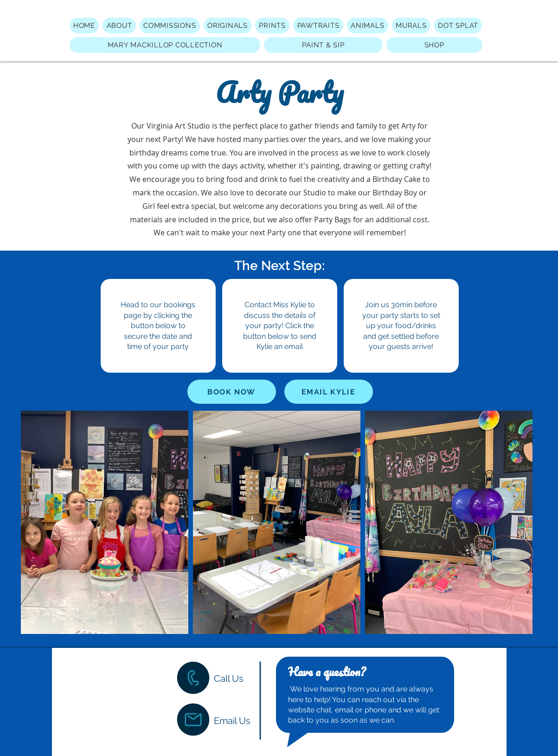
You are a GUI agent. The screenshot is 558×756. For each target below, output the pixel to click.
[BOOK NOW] (232, 392)
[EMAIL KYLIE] (329, 392)
